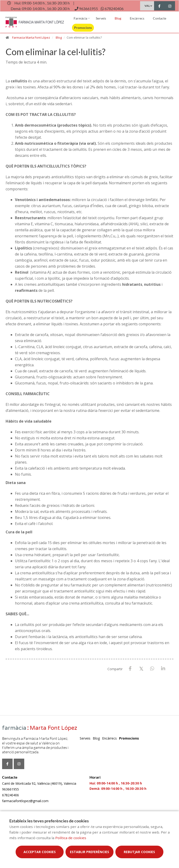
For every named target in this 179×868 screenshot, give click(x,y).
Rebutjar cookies (139, 852)
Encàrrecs (137, 18)
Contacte (160, 18)
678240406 (10, 795)
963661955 (10, 789)
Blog (118, 18)
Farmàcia (80, 18)
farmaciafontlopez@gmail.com (25, 801)
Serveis (101, 18)
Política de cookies (71, 838)
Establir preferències (89, 852)
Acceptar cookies (40, 852)
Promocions (83, 28)
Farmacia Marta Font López (31, 37)
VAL (147, 6)
